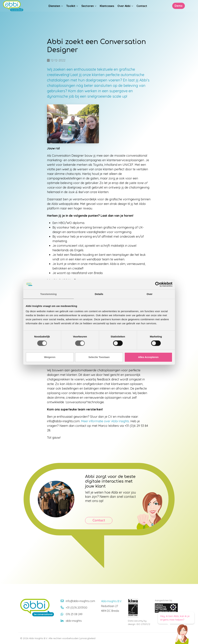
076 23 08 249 (74, 614)
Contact (142, 12)
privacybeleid (88, 638)
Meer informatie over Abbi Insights (105, 421)
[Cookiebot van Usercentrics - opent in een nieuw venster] (158, 284)
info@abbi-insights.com (80, 601)
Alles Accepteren (148, 357)
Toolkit (71, 12)
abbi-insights (74, 621)
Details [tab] (99, 294)
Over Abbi (124, 12)
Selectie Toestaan (99, 357)
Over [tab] (150, 294)
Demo (177, 12)
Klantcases (107, 12)
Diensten (54, 12)
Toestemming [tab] (49, 294)
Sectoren (88, 12)
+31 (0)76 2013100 (77, 608)
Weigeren (50, 357)
